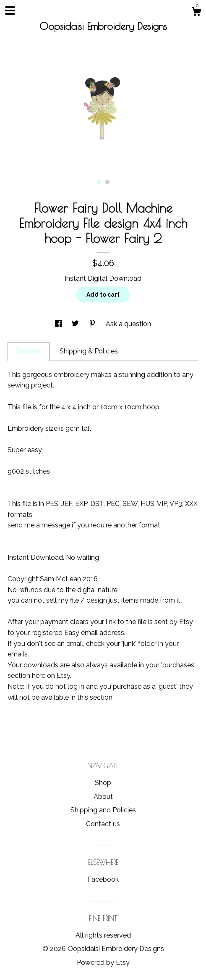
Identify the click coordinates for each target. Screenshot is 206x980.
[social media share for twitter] (76, 324)
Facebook (103, 879)
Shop (103, 783)
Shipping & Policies (89, 351)
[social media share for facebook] (59, 324)
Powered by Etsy (103, 963)
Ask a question (128, 324)
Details (29, 351)
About (103, 797)
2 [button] (107, 182)
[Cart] (196, 13)
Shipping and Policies (103, 810)
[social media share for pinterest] (93, 324)
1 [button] (99, 182)
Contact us (103, 824)
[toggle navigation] (10, 11)
